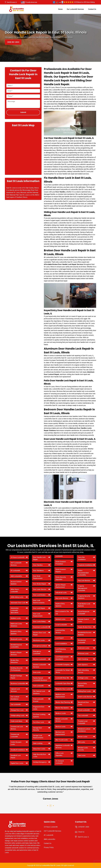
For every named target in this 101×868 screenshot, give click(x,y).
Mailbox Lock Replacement (60, 696)
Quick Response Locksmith (84, 613)
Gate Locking (38, 743)
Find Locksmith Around (38, 700)
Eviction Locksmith (40, 659)
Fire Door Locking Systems (39, 716)
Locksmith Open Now (63, 683)
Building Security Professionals (17, 669)
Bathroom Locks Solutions (16, 625)
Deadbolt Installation (18, 750)
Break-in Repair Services (16, 654)
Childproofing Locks (18, 716)
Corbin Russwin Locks (16, 743)
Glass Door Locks (39, 749)
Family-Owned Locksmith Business (40, 679)
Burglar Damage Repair (16, 677)
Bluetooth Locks (16, 639)
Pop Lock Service (84, 581)
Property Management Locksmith (83, 588)
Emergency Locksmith (37, 653)
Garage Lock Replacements (38, 737)
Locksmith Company (63, 665)
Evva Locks (37, 672)
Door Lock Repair (39, 608)
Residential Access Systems (85, 634)
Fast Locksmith (38, 686)
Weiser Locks (83, 737)
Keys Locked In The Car (62, 613)
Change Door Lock (17, 710)
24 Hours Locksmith (18, 557)
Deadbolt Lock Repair (16, 757)
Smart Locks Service (85, 697)
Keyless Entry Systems (60, 605)
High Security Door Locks (40, 755)
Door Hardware (38, 571)
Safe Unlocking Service (83, 671)
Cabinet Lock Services (15, 690)
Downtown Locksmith (40, 627)
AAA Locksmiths (16, 576)
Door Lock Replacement (38, 615)
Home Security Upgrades (61, 578)
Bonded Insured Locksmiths (16, 646)
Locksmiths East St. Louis (51, 865)
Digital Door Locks (17, 763)
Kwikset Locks (60, 619)
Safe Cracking (83, 659)
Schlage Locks (83, 678)
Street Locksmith (84, 710)
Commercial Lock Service (17, 728)
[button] (48, 806)
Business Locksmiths (18, 683)
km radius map (23, 151)
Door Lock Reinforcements (39, 602)
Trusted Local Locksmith (83, 722)
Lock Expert (60, 638)
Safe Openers (83, 665)
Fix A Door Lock (39, 722)
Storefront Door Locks (83, 703)
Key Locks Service (62, 598)
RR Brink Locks (83, 654)
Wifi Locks (81, 742)
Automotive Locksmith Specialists (15, 610)
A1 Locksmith (15, 571)
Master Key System (62, 708)
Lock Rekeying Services (61, 650)
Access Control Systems (16, 583)
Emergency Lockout (40, 646)
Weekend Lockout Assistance (84, 730)
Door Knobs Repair (40, 584)
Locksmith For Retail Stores (63, 671)
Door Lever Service (40, 589)
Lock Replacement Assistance (62, 658)
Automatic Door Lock (18, 603)
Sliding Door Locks (84, 691)
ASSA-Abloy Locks (17, 597)
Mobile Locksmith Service (62, 720)
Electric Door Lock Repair (39, 634)
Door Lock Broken (39, 595)
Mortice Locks (60, 727)
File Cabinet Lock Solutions (39, 692)
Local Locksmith (61, 625)
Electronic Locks (39, 640)
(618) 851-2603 (13, 42)
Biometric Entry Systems (16, 633)
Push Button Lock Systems (84, 605)
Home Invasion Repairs (61, 570)
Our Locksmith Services (75, 9)
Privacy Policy (49, 847)
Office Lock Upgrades (60, 754)
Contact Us (92, 9)
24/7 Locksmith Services (16, 564)
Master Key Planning (63, 702)
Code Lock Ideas (16, 721)
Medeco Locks (61, 713)
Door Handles (38, 565)
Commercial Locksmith (15, 735)
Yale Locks (82, 755)
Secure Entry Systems (82, 685)
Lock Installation (61, 644)
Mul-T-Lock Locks (62, 740)
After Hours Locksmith (15, 590)
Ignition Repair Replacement (61, 586)
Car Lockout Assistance (15, 698)
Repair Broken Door (85, 627)
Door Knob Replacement (38, 577)
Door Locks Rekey (39, 622)
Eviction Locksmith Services (40, 666)
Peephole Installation (85, 565)
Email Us (81, 832)
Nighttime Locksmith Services (63, 747)
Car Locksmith (16, 704)
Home (60, 9)
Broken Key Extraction (15, 661)
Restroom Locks (84, 648)
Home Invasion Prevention (61, 563)
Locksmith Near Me (62, 678)
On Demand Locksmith (60, 762)
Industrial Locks (61, 593)
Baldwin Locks (16, 618)
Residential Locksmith (82, 641)
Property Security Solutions (84, 597)
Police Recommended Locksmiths (83, 573)
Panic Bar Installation (82, 558)
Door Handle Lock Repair (39, 558)
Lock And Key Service (60, 631)
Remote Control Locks (83, 620)
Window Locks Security (83, 749)
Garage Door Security (38, 729)
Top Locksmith (83, 716)
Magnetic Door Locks (63, 689)
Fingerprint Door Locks (39, 708)
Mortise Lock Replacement (60, 733)
